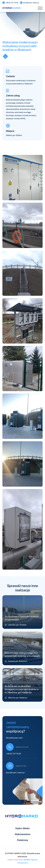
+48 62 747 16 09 (13, 754)
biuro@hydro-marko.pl (15, 773)
